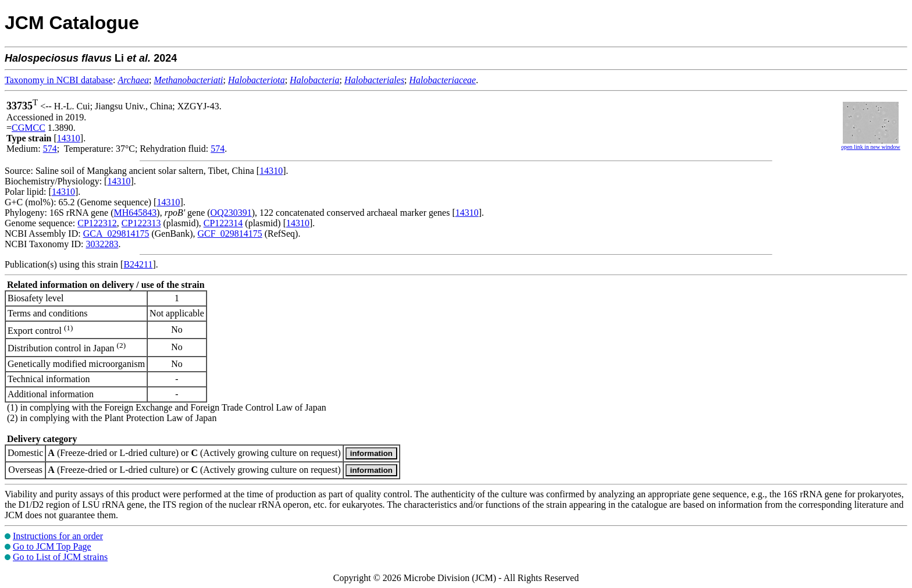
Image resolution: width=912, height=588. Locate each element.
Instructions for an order (58, 536)
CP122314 (223, 223)
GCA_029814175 (116, 234)
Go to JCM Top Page (52, 546)
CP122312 (97, 223)
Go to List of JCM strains (60, 557)
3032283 (102, 244)
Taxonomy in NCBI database (59, 80)
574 (50, 149)
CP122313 (141, 223)
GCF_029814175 (230, 234)
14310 (69, 138)
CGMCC (28, 128)
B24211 (138, 264)
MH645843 (136, 213)
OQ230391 (231, 213)
